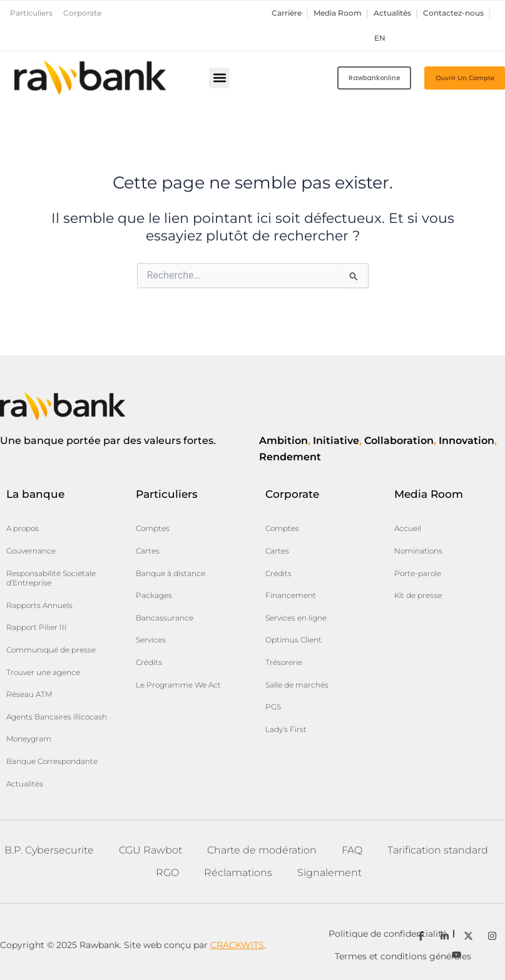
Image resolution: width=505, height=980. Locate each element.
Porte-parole (418, 573)
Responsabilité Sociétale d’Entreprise (51, 578)
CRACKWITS (237, 945)
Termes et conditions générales (403, 956)
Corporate (82, 13)
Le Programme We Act (178, 685)
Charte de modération (262, 850)
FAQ (352, 850)
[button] (219, 78)
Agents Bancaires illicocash (57, 717)
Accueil (408, 528)
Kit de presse (418, 595)
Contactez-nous (453, 13)
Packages (154, 595)
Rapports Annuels (39, 605)
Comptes (153, 528)
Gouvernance (31, 551)
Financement (291, 595)
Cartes (148, 551)
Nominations (418, 551)
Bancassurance (165, 618)
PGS (273, 707)
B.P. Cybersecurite (49, 850)
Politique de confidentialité (388, 934)
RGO (167, 873)
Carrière (287, 13)
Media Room (338, 13)
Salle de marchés (297, 685)
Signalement (329, 873)
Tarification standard (438, 850)
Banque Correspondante (52, 761)
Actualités (392, 13)
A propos (23, 528)
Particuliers (31, 13)
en (380, 38)
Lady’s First (286, 729)
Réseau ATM (29, 694)
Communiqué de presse (51, 650)
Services (151, 640)
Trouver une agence (43, 672)
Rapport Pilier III (37, 627)
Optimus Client (293, 640)
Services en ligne (296, 618)
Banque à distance (171, 573)
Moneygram (29, 739)
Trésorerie (284, 662)
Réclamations (238, 873)
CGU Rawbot (150, 850)
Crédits (149, 662)
